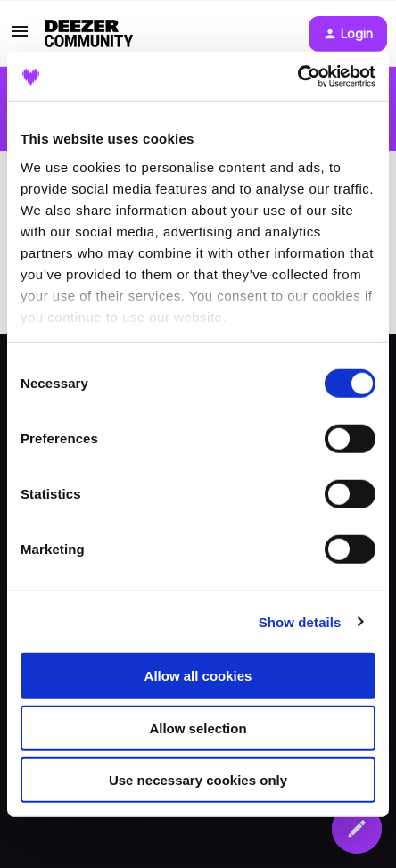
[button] (20, 37)
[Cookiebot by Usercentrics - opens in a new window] (297, 76)
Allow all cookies (198, 676)
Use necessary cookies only (198, 780)
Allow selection (198, 727)
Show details (300, 621)
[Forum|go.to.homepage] (89, 34)
